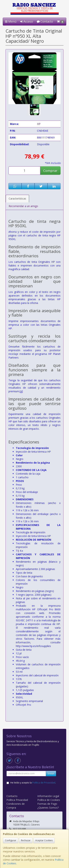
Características (17, 199)
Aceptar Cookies (44, 840)
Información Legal (48, 796)
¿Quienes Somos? (48, 808)
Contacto (45, 21)
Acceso (27, 21)
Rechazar (26, 840)
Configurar (11, 840)
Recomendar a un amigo (23, 206)
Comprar (50, 171)
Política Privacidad (17, 800)
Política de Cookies (49, 800)
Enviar (51, 773)
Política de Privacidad (44, 783)
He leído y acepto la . (33, 783)
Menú (11, 21)
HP (39, 124)
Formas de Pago (47, 804)
